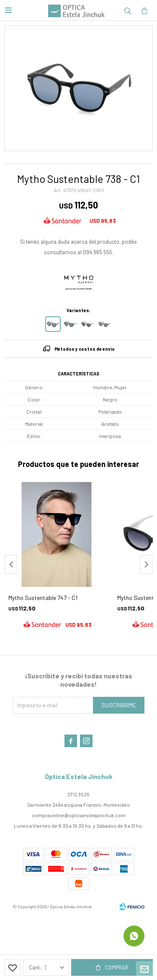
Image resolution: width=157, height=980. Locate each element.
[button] (146, 564)
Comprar (117, 967)
